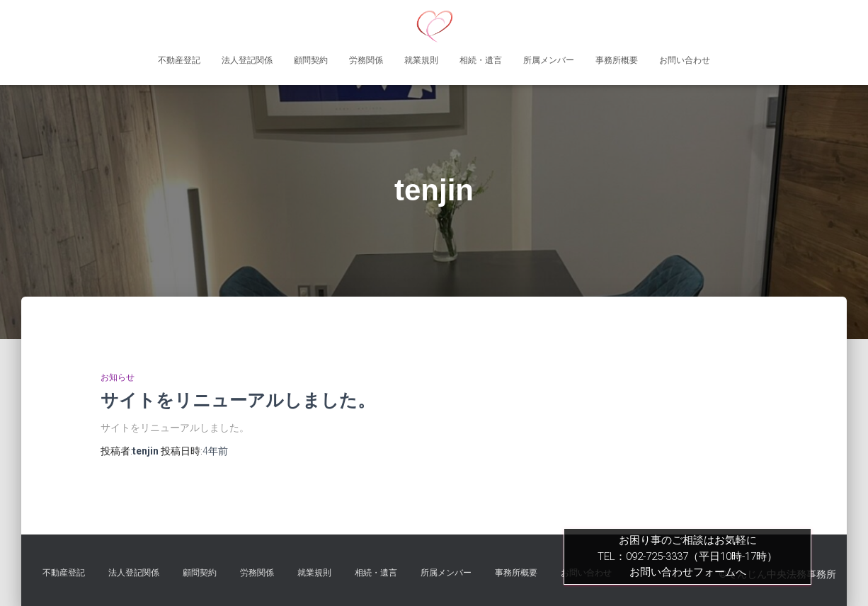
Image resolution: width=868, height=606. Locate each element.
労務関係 (366, 60)
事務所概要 (617, 60)
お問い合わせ (685, 60)
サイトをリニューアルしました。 (238, 400)
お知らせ (118, 377)
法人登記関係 (247, 60)
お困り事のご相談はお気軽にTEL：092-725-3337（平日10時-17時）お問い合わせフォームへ (687, 556)
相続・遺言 (481, 60)
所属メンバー (549, 60)
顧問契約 (311, 60)
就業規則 (421, 60)
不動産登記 (179, 60)
